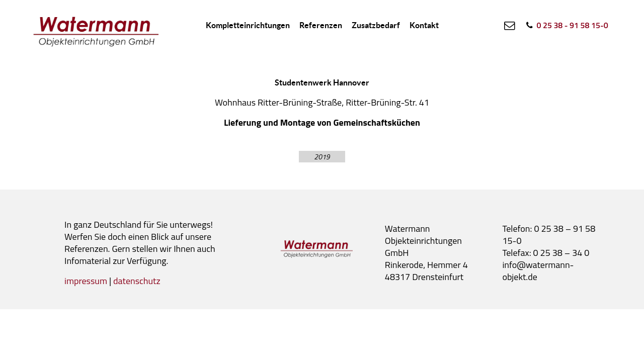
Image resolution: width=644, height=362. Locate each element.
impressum (86, 281)
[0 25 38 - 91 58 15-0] (566, 25)
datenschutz (137, 281)
